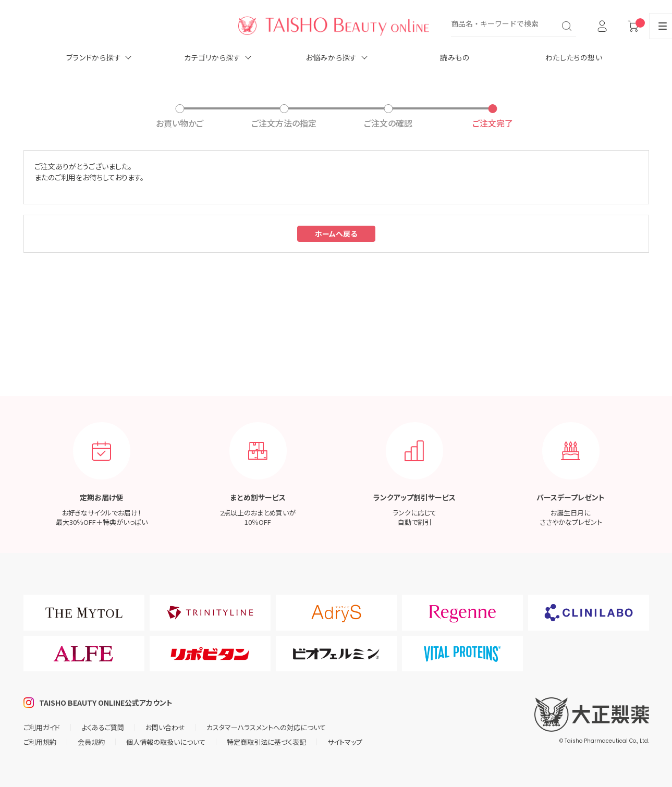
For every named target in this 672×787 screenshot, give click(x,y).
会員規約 (91, 742)
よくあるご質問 (103, 727)
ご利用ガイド (42, 727)
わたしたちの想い (574, 57)
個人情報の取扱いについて (166, 742)
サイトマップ (345, 742)
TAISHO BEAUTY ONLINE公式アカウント (106, 703)
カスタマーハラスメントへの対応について (266, 727)
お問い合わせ (165, 727)
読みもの (455, 57)
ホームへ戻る (336, 233)
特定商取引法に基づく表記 (266, 742)
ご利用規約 (40, 742)
